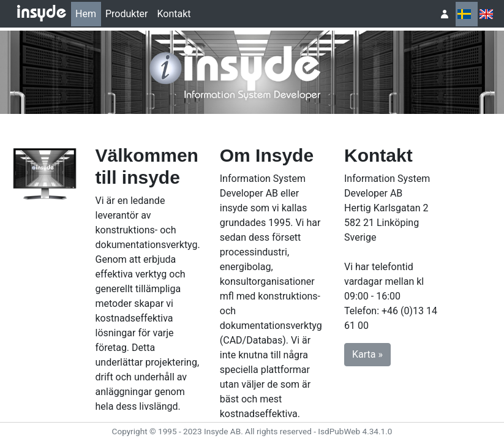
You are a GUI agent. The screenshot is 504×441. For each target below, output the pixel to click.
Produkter (127, 14)
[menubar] (134, 14)
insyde (42, 13)
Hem (86, 14)
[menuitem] (86, 14)
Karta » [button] (367, 354)
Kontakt (174, 14)
